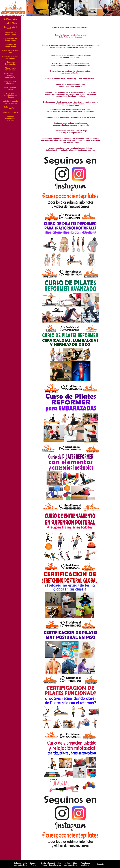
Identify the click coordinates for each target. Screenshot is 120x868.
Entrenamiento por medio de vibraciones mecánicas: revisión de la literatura (70, 72)
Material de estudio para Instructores (10, 102)
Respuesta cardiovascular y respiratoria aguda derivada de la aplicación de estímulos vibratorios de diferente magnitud (70, 149)
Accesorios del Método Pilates (10, 45)
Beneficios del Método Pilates (10, 34)
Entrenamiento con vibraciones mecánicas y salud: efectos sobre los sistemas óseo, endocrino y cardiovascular (70, 110)
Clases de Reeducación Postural (10, 119)
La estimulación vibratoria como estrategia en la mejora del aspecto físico (70, 132)
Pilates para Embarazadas (10, 63)
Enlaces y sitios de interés (10, 108)
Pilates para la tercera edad (10, 69)
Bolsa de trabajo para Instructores (21, 864)
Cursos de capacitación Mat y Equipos (10, 95)
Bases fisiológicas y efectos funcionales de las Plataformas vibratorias (70, 36)
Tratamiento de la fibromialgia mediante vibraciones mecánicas (70, 117)
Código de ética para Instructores (70, 864)
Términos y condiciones (86, 864)
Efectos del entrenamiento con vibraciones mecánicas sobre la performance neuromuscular (70, 124)
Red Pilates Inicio (10, 19)
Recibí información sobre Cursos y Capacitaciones (51, 864)
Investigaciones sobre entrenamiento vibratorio (70, 27)
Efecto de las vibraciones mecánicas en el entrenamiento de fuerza (70, 86)
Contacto (100, 864)
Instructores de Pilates (10, 88)
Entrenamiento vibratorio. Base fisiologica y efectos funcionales (70, 79)
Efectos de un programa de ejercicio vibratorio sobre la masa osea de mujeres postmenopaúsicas (70, 64)
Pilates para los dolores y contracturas (10, 76)
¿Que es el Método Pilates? (10, 28)
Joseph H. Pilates (10, 23)
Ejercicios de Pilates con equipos (10, 57)
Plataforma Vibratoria (10, 113)
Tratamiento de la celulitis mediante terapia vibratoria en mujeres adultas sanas (70, 57)
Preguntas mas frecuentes (10, 83)
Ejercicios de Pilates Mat (10, 51)
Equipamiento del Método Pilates (10, 40)
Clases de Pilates (34, 864)
